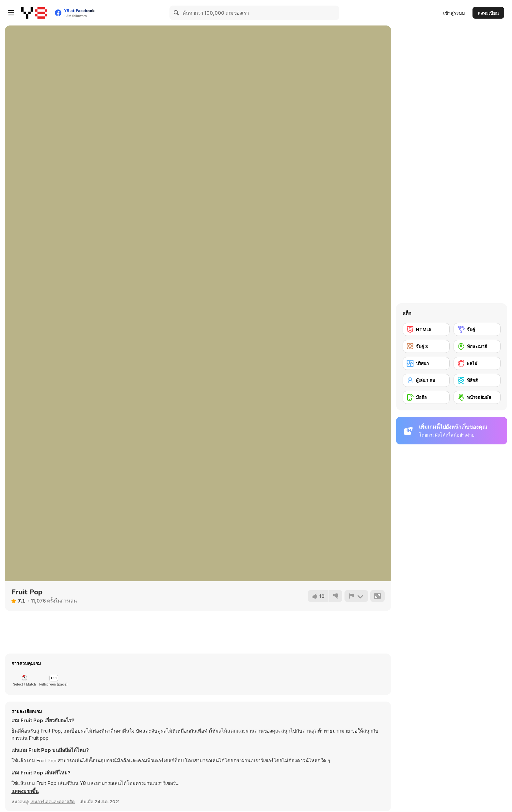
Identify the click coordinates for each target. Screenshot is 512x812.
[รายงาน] (356, 596)
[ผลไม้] (477, 363)
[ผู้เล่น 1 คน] (426, 380)
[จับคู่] (477, 329)
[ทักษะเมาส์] (477, 346)
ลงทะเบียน (488, 13)
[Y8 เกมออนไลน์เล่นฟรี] (34, 13)
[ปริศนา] (426, 363)
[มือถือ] (426, 397)
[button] (25, 791)
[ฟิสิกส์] (477, 380)
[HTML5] (426, 329)
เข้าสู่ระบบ (454, 13)
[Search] (177, 13)
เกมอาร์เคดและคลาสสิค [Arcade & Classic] (53, 802)
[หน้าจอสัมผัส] (477, 397)
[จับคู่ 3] (426, 346)
